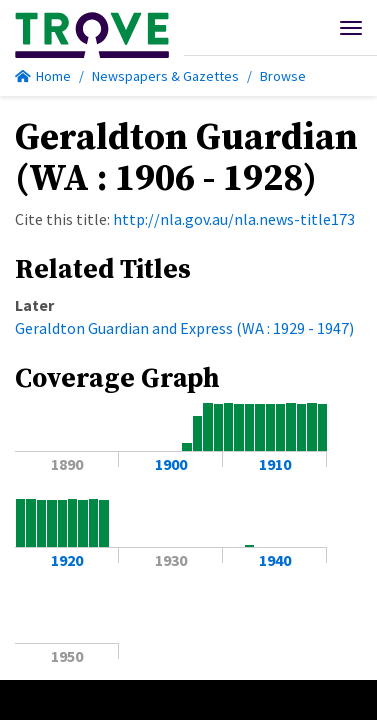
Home (43, 76)
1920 (67, 560)
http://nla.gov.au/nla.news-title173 (234, 219)
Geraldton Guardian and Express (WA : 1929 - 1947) (184, 328)
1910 (275, 464)
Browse (283, 76)
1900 (171, 464)
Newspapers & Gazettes (165, 76)
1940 (275, 560)
